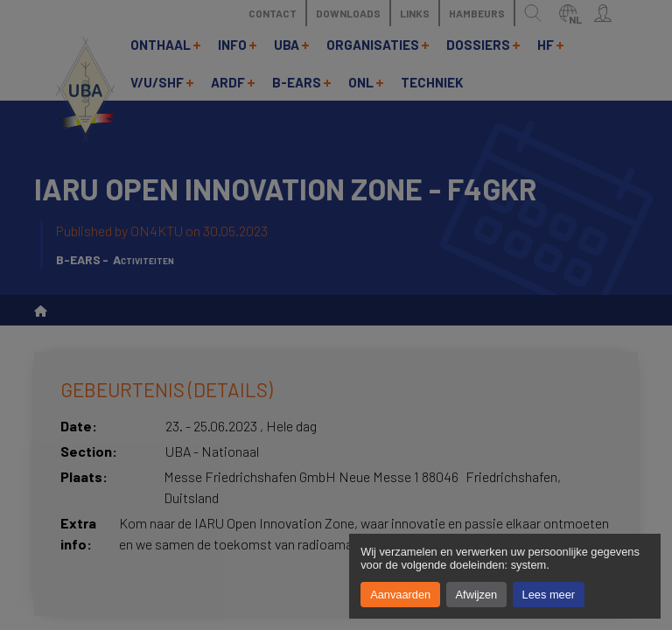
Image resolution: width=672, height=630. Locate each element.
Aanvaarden (400, 595)
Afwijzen (477, 595)
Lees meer (549, 595)
